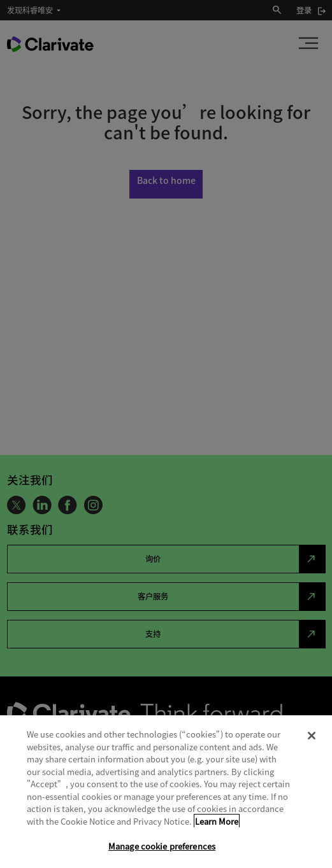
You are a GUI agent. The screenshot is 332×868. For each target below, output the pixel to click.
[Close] (312, 736)
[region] (166, 792)
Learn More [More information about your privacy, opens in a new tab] (217, 821)
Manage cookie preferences (162, 846)
